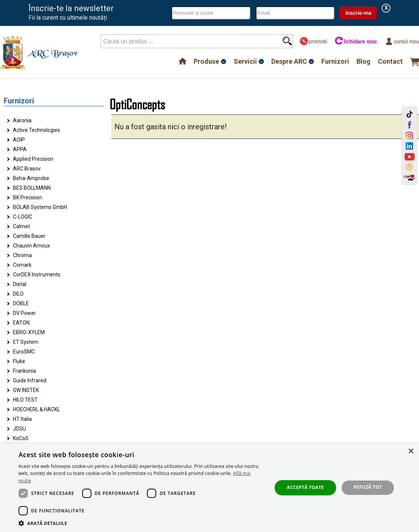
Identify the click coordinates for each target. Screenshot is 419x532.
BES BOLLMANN (32, 188)
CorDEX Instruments (37, 275)
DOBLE (21, 303)
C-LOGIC (23, 217)
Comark (22, 265)
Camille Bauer (29, 236)
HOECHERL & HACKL (36, 409)
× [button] (411, 451)
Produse (206, 61)
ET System (26, 342)
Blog (363, 61)
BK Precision (27, 197)
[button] (141, 523)
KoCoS (21, 438)
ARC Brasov (27, 169)
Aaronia (22, 120)
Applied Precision (33, 159)
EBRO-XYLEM (29, 332)
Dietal (20, 284)
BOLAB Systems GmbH (40, 207)
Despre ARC (289, 61)
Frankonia (24, 371)
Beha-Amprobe (31, 178)
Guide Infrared (30, 380)
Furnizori (335, 61)
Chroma (22, 255)
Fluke (19, 361)
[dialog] (209, 488)
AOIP (19, 140)
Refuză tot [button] (368, 487)
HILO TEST (25, 400)
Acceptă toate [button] (305, 487)
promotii (313, 41)
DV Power (24, 313)
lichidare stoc (356, 41)
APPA (20, 149)
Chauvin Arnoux (31, 246)
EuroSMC (24, 352)
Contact (390, 61)
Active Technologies (36, 130)
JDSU (19, 429)
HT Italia (22, 419)
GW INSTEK (26, 390)
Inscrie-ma (358, 13)
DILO (18, 294)
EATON (21, 323)
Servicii (245, 61)
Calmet (21, 226)
